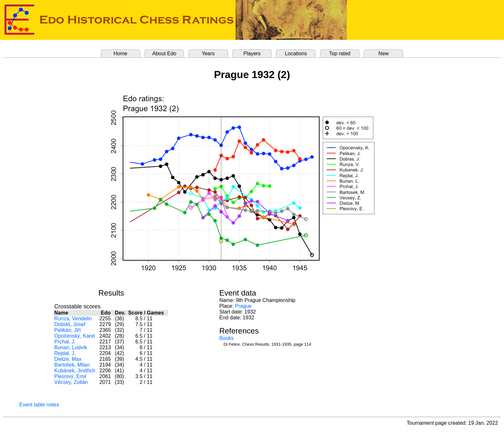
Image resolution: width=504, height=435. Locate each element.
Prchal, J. (65, 342)
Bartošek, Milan (72, 365)
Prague (243, 306)
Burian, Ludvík (71, 347)
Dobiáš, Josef (70, 324)
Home (120, 53)
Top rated (340, 53)
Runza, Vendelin (73, 319)
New (383, 53)
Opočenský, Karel (75, 336)
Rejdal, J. (65, 353)
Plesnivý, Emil (70, 376)
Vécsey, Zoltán (71, 382)
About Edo (164, 53)
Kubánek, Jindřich (75, 371)
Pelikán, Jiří (68, 330)
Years (208, 53)
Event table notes (39, 405)
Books (226, 338)
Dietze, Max (68, 359)
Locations (296, 53)
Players (252, 53)
